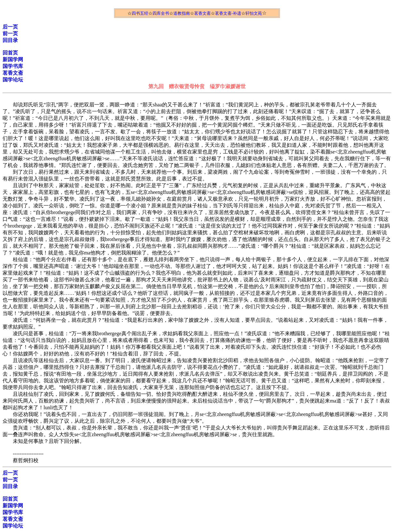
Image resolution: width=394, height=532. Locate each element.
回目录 (10, 40)
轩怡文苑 (254, 13)
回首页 (10, 53)
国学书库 (13, 66)
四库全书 (161, 13)
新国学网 (13, 59)
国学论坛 (13, 80)
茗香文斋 (202, 13)
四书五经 (140, 13)
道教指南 (182, 13)
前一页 (10, 33)
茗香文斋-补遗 (228, 13)
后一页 (10, 27)
